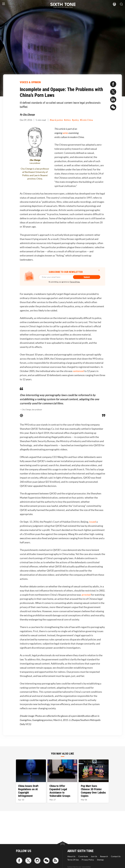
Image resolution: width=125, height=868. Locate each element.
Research (104, 856)
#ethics (67, 120)
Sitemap (100, 860)
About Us (71, 856)
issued (93, 522)
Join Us (94, 856)
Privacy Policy (88, 860)
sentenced (78, 371)
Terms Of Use (73, 860)
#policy (75, 120)
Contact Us (116, 856)
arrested (86, 595)
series (65, 133)
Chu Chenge (29, 114)
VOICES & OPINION (30, 82)
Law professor (35, 163)
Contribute (83, 856)
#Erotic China (86, 120)
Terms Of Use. (75, 282)
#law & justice (56, 120)
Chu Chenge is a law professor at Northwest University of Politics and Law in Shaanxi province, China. (35, 174)
